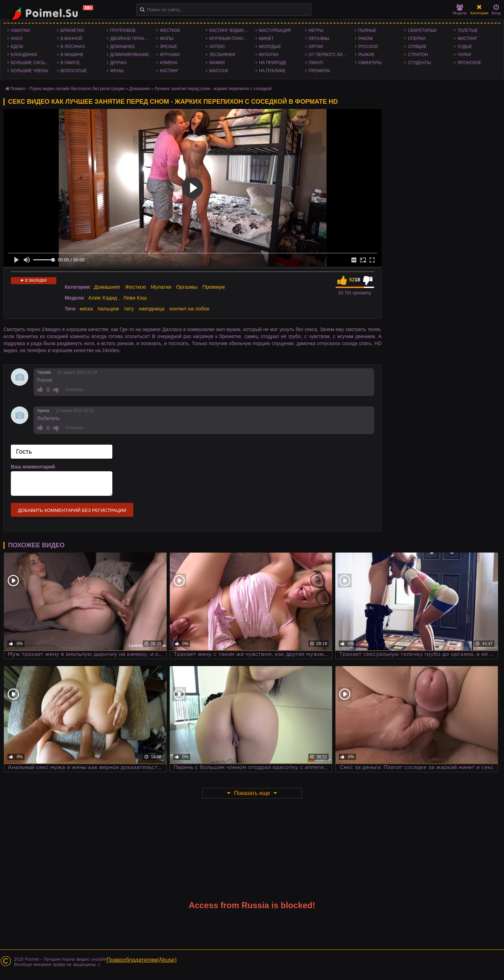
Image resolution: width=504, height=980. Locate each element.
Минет (267, 39)
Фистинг (467, 39)
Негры (316, 30)
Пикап (316, 63)
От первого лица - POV (330, 55)
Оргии (316, 47)
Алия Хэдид (103, 298)
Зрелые (168, 47)
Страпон (418, 55)
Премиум (319, 71)
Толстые (468, 30)
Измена (169, 63)
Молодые (270, 47)
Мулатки (269, 55)
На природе (273, 63)
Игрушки (170, 55)
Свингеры (370, 63)
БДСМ (17, 47)
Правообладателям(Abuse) (142, 960)
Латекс (217, 47)
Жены (117, 71)
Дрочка (119, 63)
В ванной (71, 39)
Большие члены (30, 71)
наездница (152, 309)
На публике (272, 71)
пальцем (108, 309)
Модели (460, 10)
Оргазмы (319, 39)
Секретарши (422, 30)
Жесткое (170, 30)
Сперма (417, 39)
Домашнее (123, 47)
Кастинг (169, 71)
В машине (72, 55)
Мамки (217, 63)
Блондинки (24, 55)
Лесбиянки (222, 55)
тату (129, 309)
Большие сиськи (31, 63)
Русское (368, 47)
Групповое (123, 30)
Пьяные (367, 30)
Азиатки (20, 30)
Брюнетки (72, 30)
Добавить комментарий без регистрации (72, 510)
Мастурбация (275, 30)
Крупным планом (230, 39)
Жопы (166, 39)
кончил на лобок (189, 309)
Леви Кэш (135, 298)
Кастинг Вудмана (229, 30)
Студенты (419, 63)
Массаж (219, 71)
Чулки (464, 55)
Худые (465, 47)
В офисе (70, 63)
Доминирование (130, 55)
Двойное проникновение (132, 39)
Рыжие (366, 55)
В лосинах (73, 47)
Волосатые (74, 71)
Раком (366, 39)
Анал (17, 39)
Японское (469, 63)
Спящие (417, 47)
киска (86, 309)
